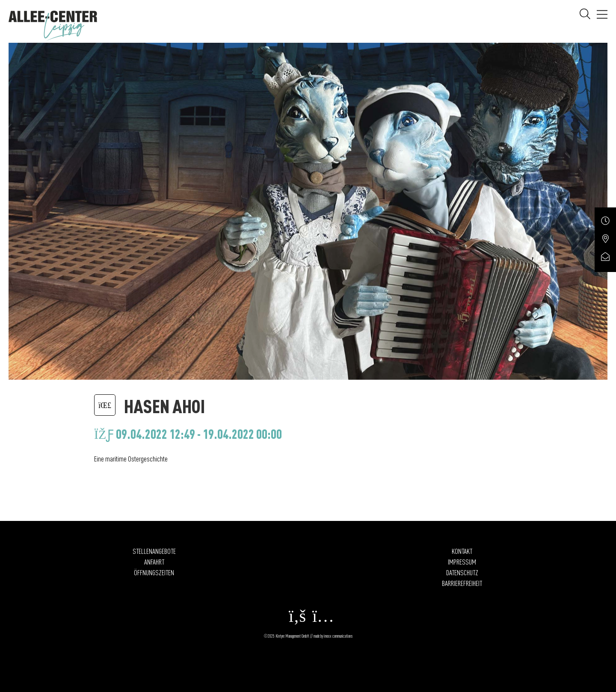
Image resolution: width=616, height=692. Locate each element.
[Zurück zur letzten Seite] (105, 405)
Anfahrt (154, 562)
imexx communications (338, 636)
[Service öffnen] (605, 225)
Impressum (462, 562)
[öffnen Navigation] (602, 15)
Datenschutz (462, 572)
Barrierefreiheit (462, 583)
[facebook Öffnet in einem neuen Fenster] (295, 620)
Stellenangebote (154, 551)
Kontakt (462, 551)
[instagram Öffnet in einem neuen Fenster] (321, 620)
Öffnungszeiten (154, 572)
